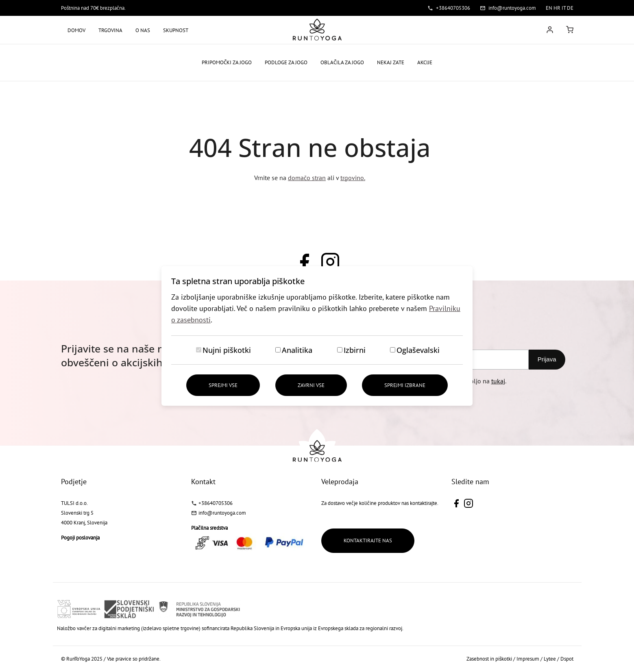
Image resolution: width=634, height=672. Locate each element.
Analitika (297, 350)
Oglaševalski (418, 350)
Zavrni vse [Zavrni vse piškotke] (311, 385)
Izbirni (355, 350)
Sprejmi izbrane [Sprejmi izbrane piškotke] (405, 385)
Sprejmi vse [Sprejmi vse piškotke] (223, 385)
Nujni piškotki (227, 350)
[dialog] (317, 336)
